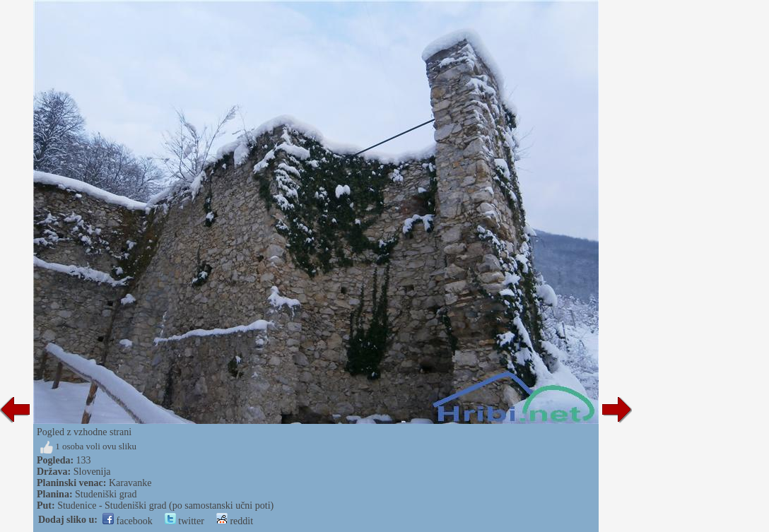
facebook (128, 521)
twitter (184, 521)
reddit (235, 521)
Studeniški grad (106, 494)
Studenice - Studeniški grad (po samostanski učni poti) (165, 506)
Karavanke (130, 483)
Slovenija (92, 472)
